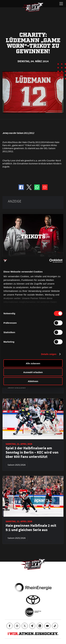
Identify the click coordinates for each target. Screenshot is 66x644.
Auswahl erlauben (33, 372)
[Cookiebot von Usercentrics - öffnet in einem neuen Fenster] (49, 261)
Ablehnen (33, 381)
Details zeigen (49, 354)
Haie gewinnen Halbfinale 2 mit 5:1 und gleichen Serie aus (31, 528)
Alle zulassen (33, 363)
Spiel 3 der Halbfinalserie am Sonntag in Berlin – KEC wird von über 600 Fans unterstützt (32, 452)
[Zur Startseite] (33, 7)
